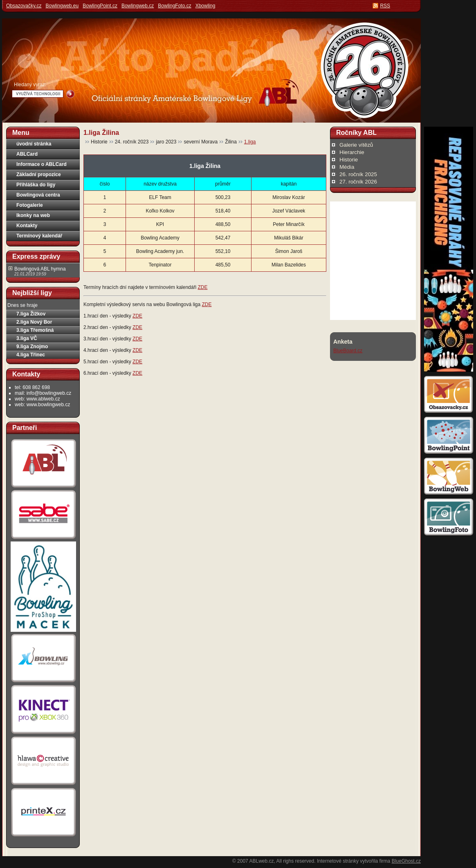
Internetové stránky (338, 861)
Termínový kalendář (39, 236)
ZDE (202, 287)
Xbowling (205, 6)
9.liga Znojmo (32, 347)
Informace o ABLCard (42, 164)
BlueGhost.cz (406, 861)
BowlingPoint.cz (100, 6)
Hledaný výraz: (30, 85)
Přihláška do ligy (36, 185)
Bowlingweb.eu (62, 6)
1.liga (250, 142)
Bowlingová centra (38, 195)
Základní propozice (39, 174)
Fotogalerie (30, 205)
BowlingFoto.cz (174, 6)
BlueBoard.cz (348, 351)
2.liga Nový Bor (34, 322)
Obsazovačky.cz (24, 6)
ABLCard (27, 154)
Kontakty (27, 226)
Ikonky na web (33, 215)
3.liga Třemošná (35, 330)
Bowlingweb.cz (138, 6)
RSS (385, 6)
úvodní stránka (34, 144)
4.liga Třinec (31, 355)
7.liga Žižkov (31, 314)
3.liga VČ (27, 338)
